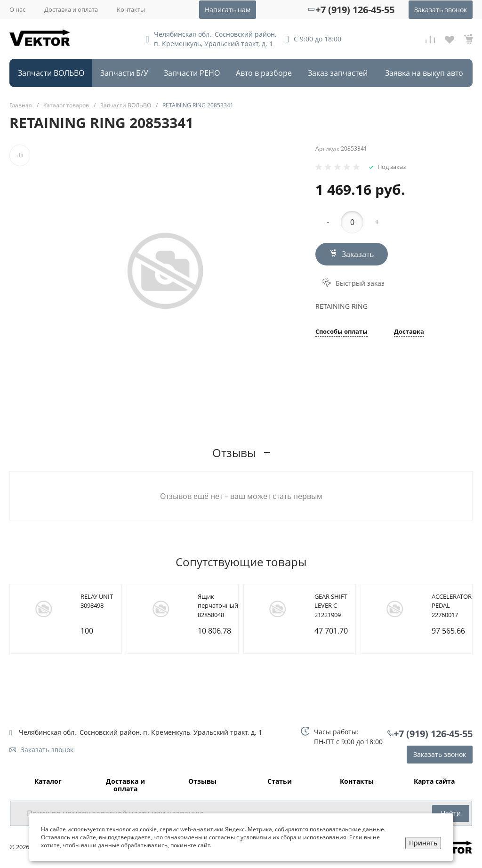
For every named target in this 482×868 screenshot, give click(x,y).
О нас (17, 9)
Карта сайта (434, 782)
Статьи (280, 782)
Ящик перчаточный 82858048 (218, 606)
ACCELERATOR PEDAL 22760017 (452, 606)
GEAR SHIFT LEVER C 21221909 (331, 606)
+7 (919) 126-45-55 (355, 10)
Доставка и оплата (71, 9)
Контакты (131, 9)
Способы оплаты (341, 332)
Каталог (48, 782)
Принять (423, 843)
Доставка (409, 332)
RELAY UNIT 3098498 (97, 601)
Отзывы (202, 782)
